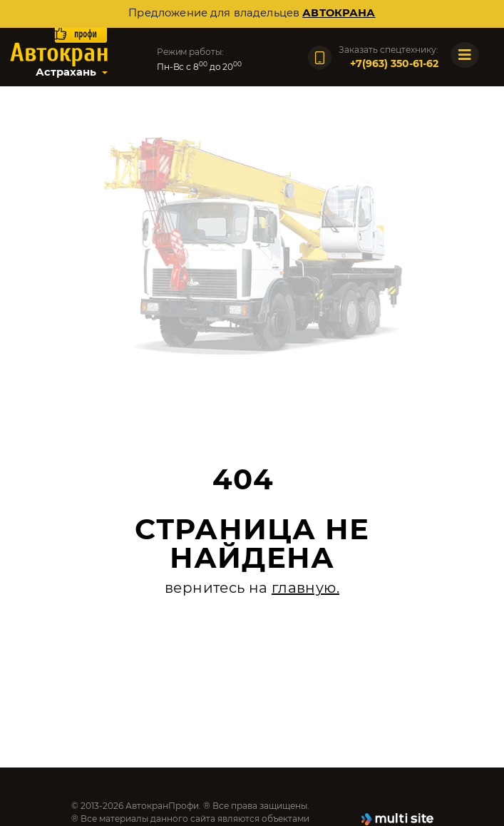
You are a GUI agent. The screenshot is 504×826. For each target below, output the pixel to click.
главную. (305, 588)
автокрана (339, 13)
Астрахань (66, 72)
